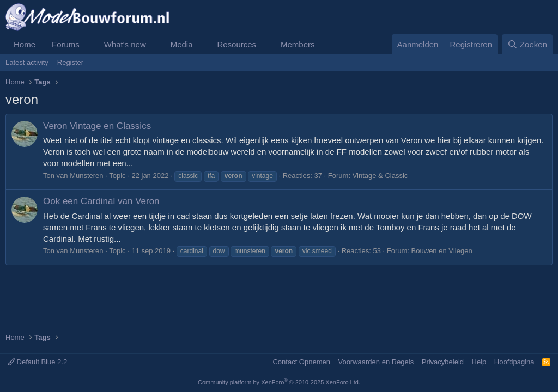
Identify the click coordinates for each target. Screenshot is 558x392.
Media (182, 44)
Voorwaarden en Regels (376, 362)
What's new (125, 44)
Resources (236, 44)
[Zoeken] (527, 44)
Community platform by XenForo (279, 382)
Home (25, 44)
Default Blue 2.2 (37, 362)
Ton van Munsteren (73, 176)
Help (479, 362)
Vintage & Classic (380, 176)
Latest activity (27, 62)
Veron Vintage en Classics (97, 126)
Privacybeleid (443, 362)
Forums (66, 44)
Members (298, 44)
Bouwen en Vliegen (442, 251)
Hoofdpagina (514, 362)
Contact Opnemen (301, 362)
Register (70, 62)
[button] (88, 44)
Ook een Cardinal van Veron (101, 201)
